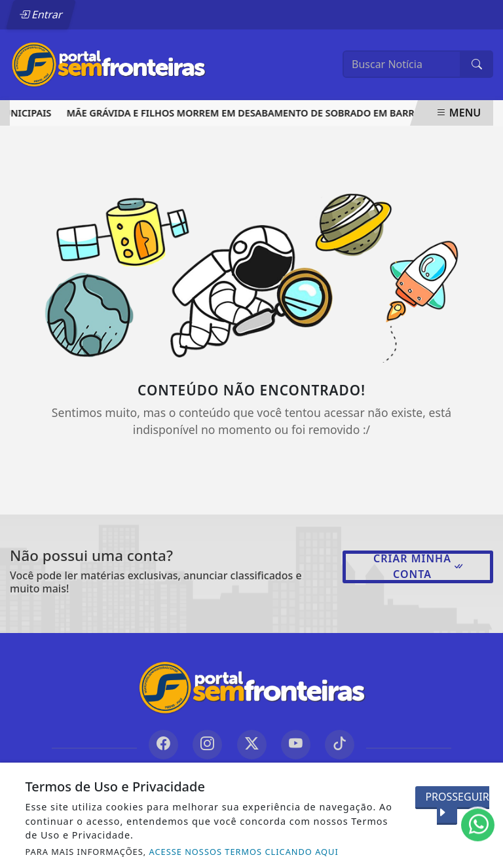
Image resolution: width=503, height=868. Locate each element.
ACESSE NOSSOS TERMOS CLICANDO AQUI (244, 852)
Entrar (41, 14)
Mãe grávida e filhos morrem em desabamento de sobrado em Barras (250, 113)
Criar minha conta (419, 566)
